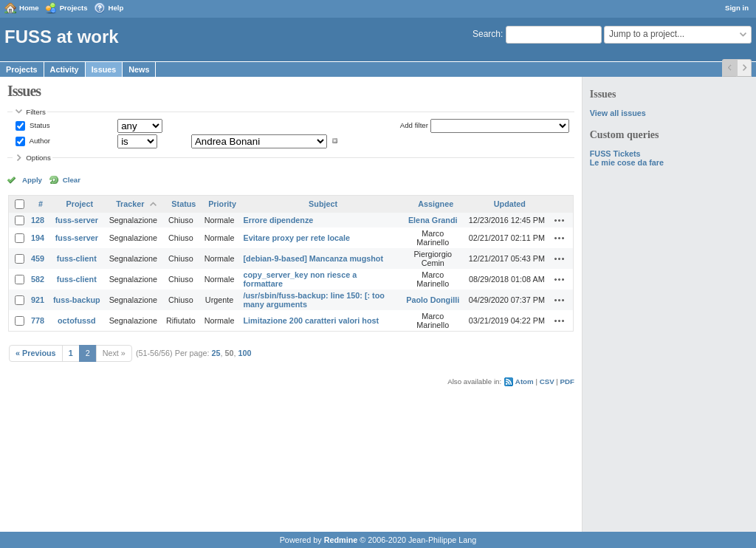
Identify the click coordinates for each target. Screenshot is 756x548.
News (139, 69)
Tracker (130, 204)
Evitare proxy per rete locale (296, 238)
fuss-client (77, 258)
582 (38, 279)
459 (38, 258)
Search (487, 34)
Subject (323, 204)
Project (80, 204)
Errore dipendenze (278, 220)
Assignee (436, 204)
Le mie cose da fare (627, 162)
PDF (567, 381)
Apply (32, 180)
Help (116, 8)
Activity (65, 69)
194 (38, 238)
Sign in (737, 8)
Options (38, 158)
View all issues (618, 113)
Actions (560, 220)
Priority (222, 204)
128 (38, 220)
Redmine (341, 540)
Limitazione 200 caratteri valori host (311, 321)
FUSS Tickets (615, 154)
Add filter (414, 125)
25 (216, 353)
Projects (74, 8)
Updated (510, 204)
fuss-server (77, 220)
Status (38, 125)
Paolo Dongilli (433, 300)
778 (38, 321)
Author (39, 141)
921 (38, 300)
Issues (104, 69)
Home (29, 8)
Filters (35, 112)
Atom (525, 381)
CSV (547, 381)
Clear (72, 180)
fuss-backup (77, 300)
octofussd (77, 321)
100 (245, 353)
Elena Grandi (433, 220)
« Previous (36, 353)
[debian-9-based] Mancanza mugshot (313, 258)
